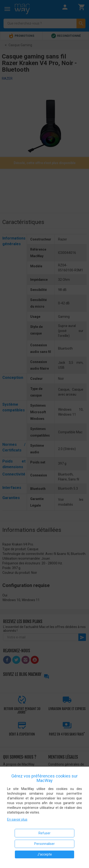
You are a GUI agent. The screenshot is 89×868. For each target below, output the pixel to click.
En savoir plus (17, 819)
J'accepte (45, 854)
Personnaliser (44, 844)
